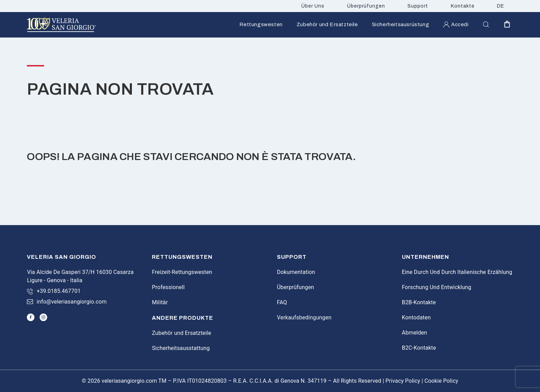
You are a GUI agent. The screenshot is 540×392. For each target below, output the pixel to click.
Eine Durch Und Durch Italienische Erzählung (457, 272)
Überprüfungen (366, 6)
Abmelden (414, 333)
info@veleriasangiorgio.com (71, 302)
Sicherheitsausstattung (181, 348)
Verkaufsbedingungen (304, 317)
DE (501, 6)
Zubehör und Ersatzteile (327, 24)
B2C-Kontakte (419, 348)
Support (418, 6)
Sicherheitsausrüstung (401, 24)
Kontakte (463, 6)
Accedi (456, 24)
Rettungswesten (261, 24)
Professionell (168, 287)
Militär (160, 302)
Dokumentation (296, 272)
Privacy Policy (403, 381)
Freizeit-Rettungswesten (182, 272)
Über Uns (313, 6)
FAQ (282, 302)
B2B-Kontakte (419, 302)
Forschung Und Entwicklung (437, 287)
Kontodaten (416, 317)
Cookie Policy (441, 381)
